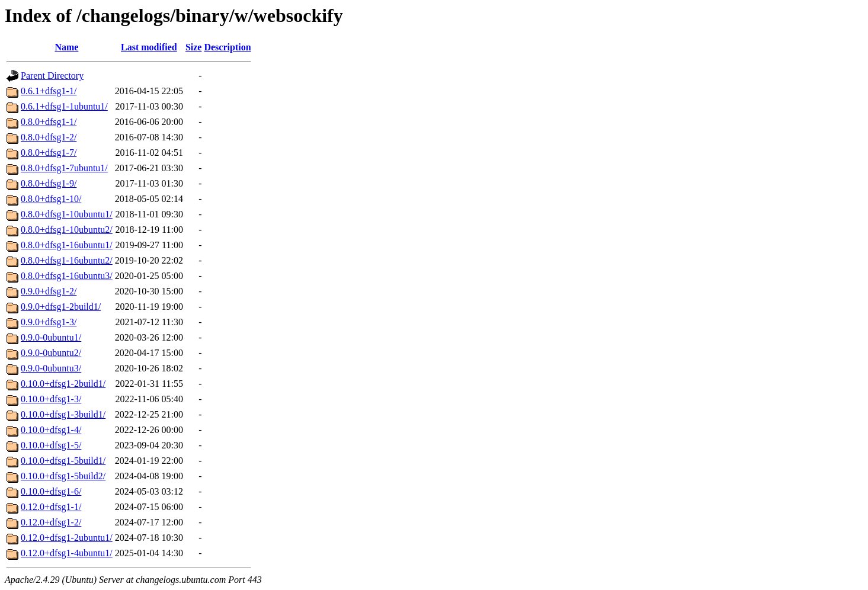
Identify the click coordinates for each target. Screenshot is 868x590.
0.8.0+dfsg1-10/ (51, 199)
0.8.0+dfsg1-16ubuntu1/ (67, 245)
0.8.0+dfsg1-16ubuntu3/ (67, 276)
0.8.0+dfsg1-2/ (49, 137)
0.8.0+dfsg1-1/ (49, 122)
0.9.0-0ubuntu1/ (51, 337)
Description (227, 47)
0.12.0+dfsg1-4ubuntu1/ (67, 553)
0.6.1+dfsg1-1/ (49, 91)
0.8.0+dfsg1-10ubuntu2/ (67, 230)
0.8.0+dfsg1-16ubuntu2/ (67, 260)
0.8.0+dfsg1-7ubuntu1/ (64, 168)
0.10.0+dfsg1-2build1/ (63, 384)
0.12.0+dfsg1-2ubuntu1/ (67, 538)
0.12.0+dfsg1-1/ (51, 507)
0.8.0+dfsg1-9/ (49, 183)
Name (66, 47)
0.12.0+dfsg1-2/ (51, 522)
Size (194, 47)
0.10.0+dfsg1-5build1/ (63, 461)
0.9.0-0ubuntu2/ (51, 353)
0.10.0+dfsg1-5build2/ (63, 476)
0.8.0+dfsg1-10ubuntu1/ (67, 214)
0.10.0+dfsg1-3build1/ (63, 414)
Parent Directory (52, 76)
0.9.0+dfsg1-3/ (49, 322)
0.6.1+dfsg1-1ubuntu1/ (64, 106)
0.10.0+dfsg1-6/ (51, 491)
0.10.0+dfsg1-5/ (51, 445)
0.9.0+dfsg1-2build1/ (61, 307)
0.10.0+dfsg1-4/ (51, 430)
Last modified (149, 47)
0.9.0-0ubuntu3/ (51, 368)
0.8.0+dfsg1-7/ (49, 153)
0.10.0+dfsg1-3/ (51, 399)
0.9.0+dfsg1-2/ (49, 291)
